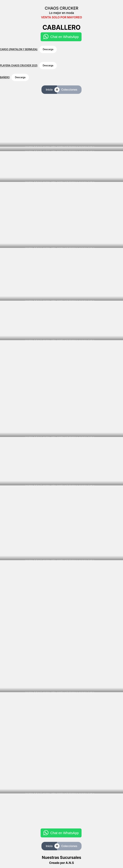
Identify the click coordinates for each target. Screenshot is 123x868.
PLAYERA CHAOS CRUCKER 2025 (19, 65)
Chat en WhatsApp (64, 37)
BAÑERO (5, 77)
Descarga (48, 49)
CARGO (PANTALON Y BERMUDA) (19, 49)
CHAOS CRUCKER (61, 8)
